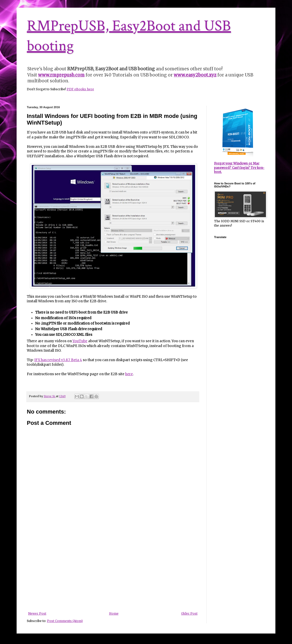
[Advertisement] (113, 573)
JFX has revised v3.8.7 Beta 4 (58, 360)
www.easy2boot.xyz (195, 75)
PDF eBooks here (80, 89)
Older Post (189, 613)
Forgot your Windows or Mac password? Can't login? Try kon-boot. (239, 168)
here (129, 374)
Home (114, 613)
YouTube (80, 341)
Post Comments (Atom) (65, 621)
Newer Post (37, 613)
